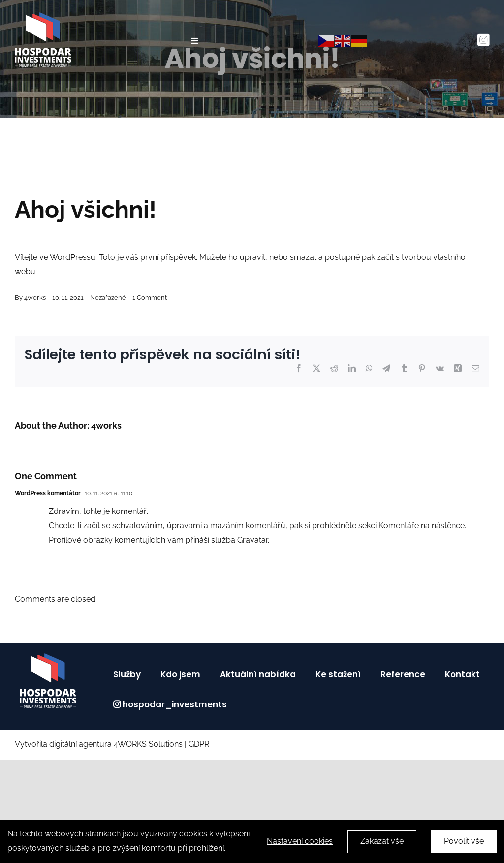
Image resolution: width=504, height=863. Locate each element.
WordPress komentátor (48, 493)
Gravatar (252, 540)
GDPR (200, 744)
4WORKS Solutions (148, 744)
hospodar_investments (175, 704)
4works (35, 298)
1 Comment (150, 298)
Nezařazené (108, 298)
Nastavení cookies (300, 843)
